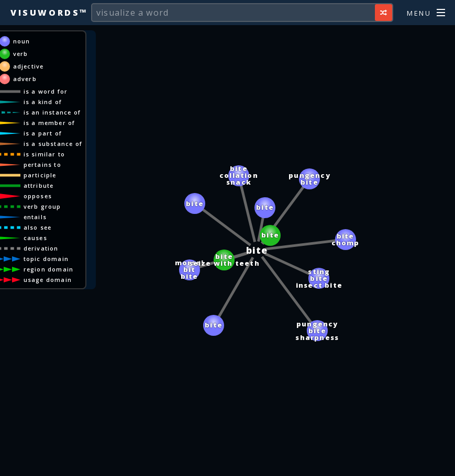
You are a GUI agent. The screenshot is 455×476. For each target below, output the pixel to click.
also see (62, 227)
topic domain (71, 259)
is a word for (70, 91)
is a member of (74, 123)
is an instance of (77, 112)
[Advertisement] (228, 463)
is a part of (67, 133)
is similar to (69, 154)
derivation (66, 248)
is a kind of (67, 102)
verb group (67, 206)
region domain (73, 269)
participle (65, 175)
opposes (62, 196)
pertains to (67, 165)
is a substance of (77, 144)
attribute (63, 185)
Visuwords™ (49, 13)
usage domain (72, 280)
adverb (49, 79)
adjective (53, 66)
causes (60, 238)
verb (45, 54)
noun (46, 41)
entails (60, 217)
